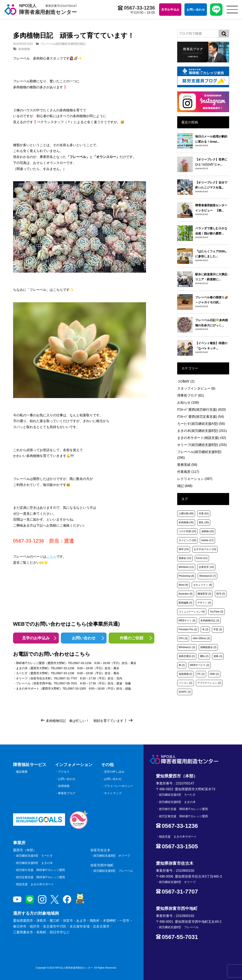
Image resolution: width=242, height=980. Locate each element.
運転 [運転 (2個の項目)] (204, 656)
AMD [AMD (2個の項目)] (214, 674)
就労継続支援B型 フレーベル (113, 871)
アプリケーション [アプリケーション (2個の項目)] (209, 683)
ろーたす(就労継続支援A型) (201, 424)
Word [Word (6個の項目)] (183, 585)
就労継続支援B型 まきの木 (34, 863)
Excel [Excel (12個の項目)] (202, 558)
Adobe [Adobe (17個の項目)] (207, 540)
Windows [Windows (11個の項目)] (186, 567)
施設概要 (22, 772)
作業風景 (188, 472)
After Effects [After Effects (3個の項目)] (201, 638)
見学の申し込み (114, 772)
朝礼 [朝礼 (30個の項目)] (204, 522)
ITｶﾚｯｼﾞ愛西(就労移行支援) (202, 410)
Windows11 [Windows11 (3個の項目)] (187, 647)
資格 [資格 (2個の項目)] (218, 656)
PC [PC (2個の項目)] (201, 674)
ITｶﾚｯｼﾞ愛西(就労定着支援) (201, 417)
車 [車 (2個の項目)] (182, 665)
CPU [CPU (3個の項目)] (183, 638)
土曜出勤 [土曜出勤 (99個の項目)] (186, 514)
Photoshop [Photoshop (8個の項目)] (186, 576)
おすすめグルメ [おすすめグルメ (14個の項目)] (205, 549)
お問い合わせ (84, 638)
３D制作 (186, 381)
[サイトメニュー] (232, 10)
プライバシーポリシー (119, 786)
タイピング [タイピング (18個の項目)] (187, 540)
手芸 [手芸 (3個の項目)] (218, 629)
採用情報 (64, 786)
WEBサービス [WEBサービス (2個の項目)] (200, 665)
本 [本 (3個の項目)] (205, 629)
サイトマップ (113, 793)
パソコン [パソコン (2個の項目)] (185, 683)
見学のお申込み (36, 638)
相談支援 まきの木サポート (35, 884)
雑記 (83, 44)
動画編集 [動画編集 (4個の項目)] (185, 603)
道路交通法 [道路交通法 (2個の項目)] (187, 656)
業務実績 (187, 465)
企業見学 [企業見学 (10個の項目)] (206, 567)
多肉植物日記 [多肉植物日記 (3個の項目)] (210, 621)
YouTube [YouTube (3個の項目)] (217, 612)
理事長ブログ (191, 395)
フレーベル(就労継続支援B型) (60, 44)
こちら (51, 557)
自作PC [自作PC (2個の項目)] (185, 692)
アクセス (64, 772)
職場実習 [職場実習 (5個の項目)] (204, 594)
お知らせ (188, 403)
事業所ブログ (67, 793)
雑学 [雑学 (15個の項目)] (184, 549)
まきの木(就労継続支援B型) (202, 431)
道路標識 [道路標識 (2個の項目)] (185, 674)
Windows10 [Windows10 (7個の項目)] (208, 576)
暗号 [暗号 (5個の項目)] (221, 594)
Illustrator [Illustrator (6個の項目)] (186, 594)
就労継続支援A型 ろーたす (34, 856)
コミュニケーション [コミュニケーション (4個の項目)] (192, 612)
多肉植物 (24, 49)
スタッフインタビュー (196, 388)
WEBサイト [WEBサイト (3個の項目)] (187, 621)
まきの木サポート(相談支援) (202, 438)
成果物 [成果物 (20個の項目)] (208, 531)
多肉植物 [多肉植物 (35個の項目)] (186, 522)
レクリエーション (195, 479)
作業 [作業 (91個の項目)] (204, 514)
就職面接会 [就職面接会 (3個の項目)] (208, 647)
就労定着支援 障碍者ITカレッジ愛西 (41, 877)
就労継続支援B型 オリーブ (112, 856)
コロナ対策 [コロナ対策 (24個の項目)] (187, 531)
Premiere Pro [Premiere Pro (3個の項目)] (188, 629)
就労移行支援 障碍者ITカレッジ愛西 (41, 870)
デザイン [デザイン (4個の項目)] (204, 603)
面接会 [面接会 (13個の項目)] (185, 558)
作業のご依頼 (131, 638)
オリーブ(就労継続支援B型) (202, 445)
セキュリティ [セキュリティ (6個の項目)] (203, 585)
